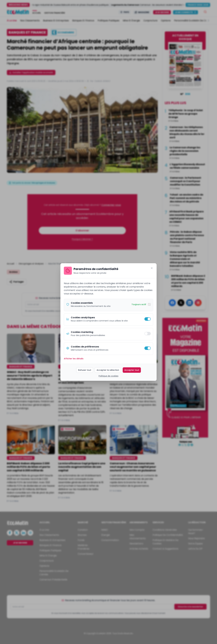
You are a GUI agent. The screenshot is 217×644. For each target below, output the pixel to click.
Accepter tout (132, 370)
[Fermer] (152, 268)
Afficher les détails (74, 359)
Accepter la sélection (108, 370)
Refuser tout (85, 370)
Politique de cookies (108, 376)
